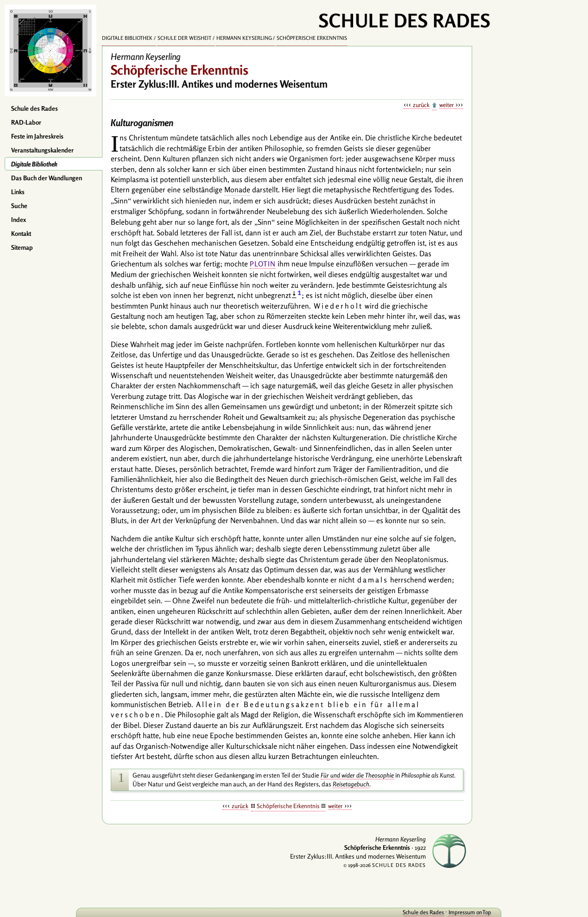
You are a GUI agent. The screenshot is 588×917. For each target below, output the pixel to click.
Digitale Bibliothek (34, 164)
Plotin (263, 264)
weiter (446, 105)
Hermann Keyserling (244, 38)
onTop (458, 912)
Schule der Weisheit (184, 38)
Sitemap (22, 247)
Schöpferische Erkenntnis (312, 38)
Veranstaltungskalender (42, 150)
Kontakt (21, 234)
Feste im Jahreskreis (37, 136)
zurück (421, 105)
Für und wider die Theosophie (357, 775)
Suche (19, 206)
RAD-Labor (26, 122)
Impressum (436, 912)
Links (18, 192)
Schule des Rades (35, 108)
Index (19, 220)
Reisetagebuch (351, 784)
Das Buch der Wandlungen (47, 178)
